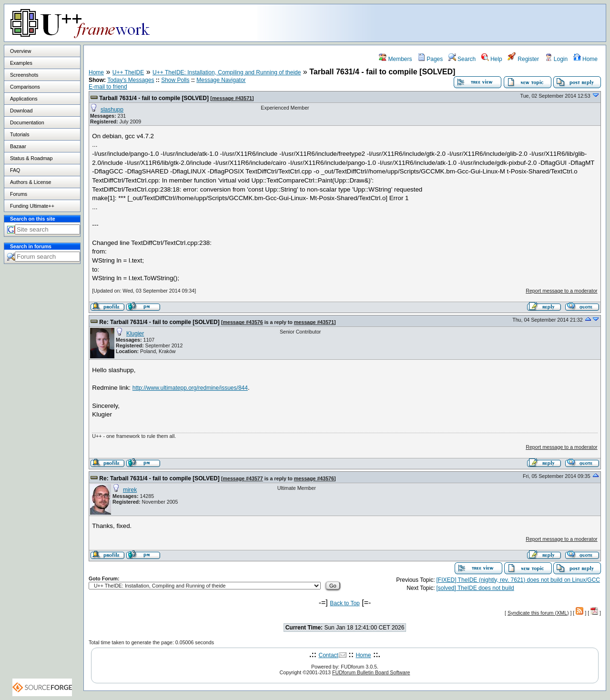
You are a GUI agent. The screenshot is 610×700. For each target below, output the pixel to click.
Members (395, 59)
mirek (130, 490)
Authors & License (30, 182)
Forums (19, 194)
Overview (20, 51)
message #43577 (243, 478)
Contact (329, 655)
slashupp (112, 110)
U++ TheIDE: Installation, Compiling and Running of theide (227, 72)
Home (585, 59)
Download (21, 111)
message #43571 (232, 98)
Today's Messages (131, 80)
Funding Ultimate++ (32, 206)
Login (556, 59)
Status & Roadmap (31, 158)
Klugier (135, 334)
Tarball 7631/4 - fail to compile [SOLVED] (154, 98)
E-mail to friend (108, 87)
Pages (430, 59)
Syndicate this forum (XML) (538, 613)
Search (462, 59)
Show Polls (175, 80)
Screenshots (24, 75)
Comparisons (25, 87)
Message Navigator (221, 80)
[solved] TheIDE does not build (475, 588)
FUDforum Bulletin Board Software (371, 672)
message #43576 (243, 322)
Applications (24, 99)
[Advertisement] (487, 22)
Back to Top (345, 603)
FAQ (15, 170)
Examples (21, 63)
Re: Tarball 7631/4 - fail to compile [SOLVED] (159, 322)
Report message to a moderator (561, 291)
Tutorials (20, 134)
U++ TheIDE (128, 72)
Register (523, 59)
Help (492, 59)
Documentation (27, 122)
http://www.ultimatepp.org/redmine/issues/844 (190, 388)
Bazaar (18, 146)
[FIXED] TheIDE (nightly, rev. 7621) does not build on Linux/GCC (518, 580)
